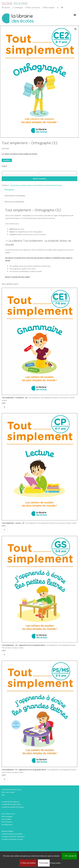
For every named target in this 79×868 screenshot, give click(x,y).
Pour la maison (21, 3)
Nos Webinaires (7, 824)
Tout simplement (38, 185)
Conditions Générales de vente (12, 839)
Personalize (44, 863)
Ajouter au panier (39, 179)
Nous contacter (32, 8)
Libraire (6, 8)
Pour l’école (7, 3)
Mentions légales (8, 831)
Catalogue (17, 8)
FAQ (3, 795)
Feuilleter (7, 160)
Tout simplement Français (53, 185)
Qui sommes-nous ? (8, 814)
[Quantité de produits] (39, 173)
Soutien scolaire (26, 185)
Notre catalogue (7, 816)
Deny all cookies (28, 863)
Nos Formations (7, 822)
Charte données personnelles (12, 834)
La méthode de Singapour (10, 802)
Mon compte (48, 8)
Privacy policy (55, 863)
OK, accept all (69, 856)
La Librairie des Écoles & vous (12, 790)
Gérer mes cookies (8, 792)
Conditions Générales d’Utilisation (13, 837)
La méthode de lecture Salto (11, 804)
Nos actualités (6, 819)
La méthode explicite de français (13, 807)
